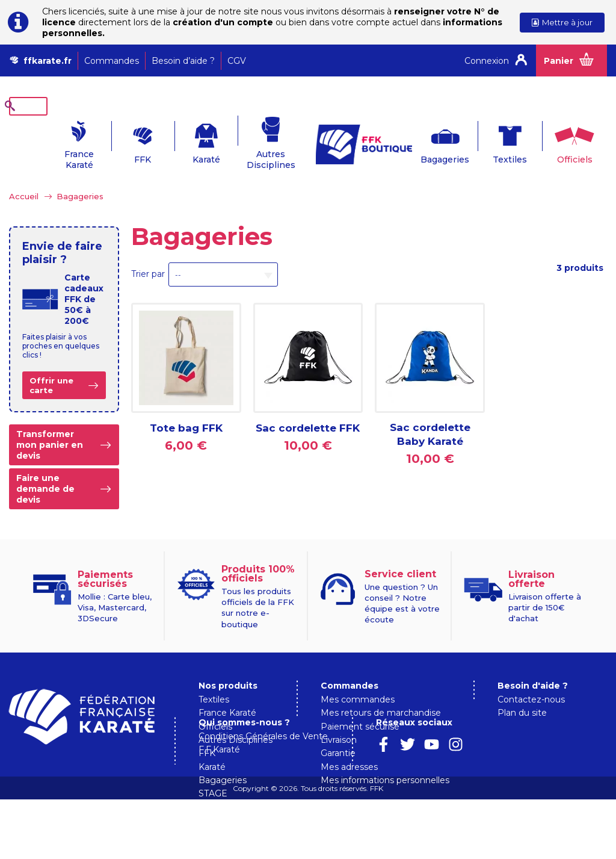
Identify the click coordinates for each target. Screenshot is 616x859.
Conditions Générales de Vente (385, 795)
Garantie (338, 734)
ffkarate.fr (48, 61)
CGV (237, 61)
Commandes (112, 61)
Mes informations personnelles (385, 761)
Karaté (188, 141)
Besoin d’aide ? (183, 61)
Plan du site (522, 694)
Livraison (339, 721)
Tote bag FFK (186, 409)
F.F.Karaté (341, 809)
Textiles (495, 141)
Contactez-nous (531, 681)
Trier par (148, 255)
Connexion (487, 61)
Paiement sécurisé (360, 708)
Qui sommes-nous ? (366, 781)
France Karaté (54, 141)
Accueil (24, 178)
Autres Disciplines (254, 141)
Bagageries (429, 141)
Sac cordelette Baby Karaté (430, 416)
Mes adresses (349, 748)
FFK (121, 141)
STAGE (213, 775)
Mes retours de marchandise (381, 694)
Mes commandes (358, 681)
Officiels (562, 141)
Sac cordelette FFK (308, 409)
